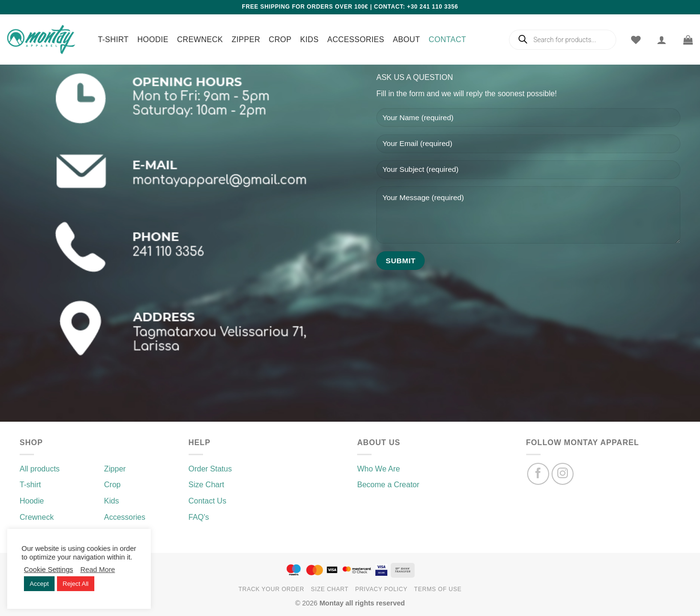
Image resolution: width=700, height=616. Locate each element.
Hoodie (153, 39)
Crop (280, 39)
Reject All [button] (76, 584)
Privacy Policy (381, 589)
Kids (310, 39)
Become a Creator (388, 485)
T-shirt (113, 39)
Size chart (330, 589)
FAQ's (199, 517)
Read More (98, 570)
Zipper (246, 39)
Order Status (210, 469)
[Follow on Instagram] (563, 474)
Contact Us (208, 501)
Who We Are (379, 469)
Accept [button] (39, 584)
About (407, 39)
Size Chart (207, 485)
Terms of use (438, 589)
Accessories (356, 39)
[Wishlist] (636, 40)
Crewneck (200, 39)
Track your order (271, 589)
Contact (447, 39)
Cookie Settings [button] (49, 570)
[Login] (662, 40)
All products (40, 469)
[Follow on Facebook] (538, 474)
